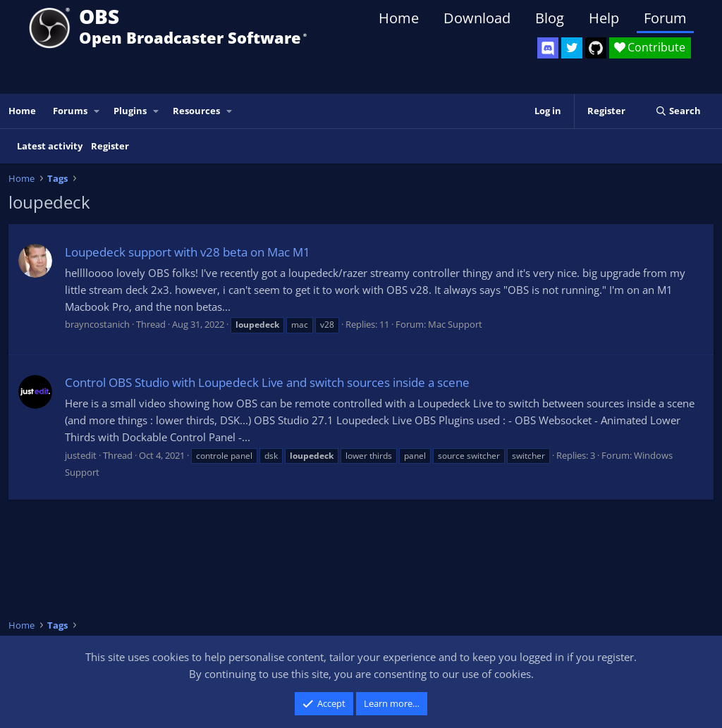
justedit (81, 455)
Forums (70, 111)
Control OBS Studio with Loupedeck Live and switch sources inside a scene (267, 382)
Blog (550, 18)
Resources (196, 111)
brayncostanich (97, 324)
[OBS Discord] (548, 48)
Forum (665, 18)
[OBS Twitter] (572, 48)
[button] (97, 111)
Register (110, 146)
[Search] (678, 111)
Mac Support (455, 324)
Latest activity (50, 146)
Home (399, 18)
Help (604, 18)
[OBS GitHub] (596, 48)
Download (477, 18)
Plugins (130, 111)
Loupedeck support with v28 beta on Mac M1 (188, 252)
